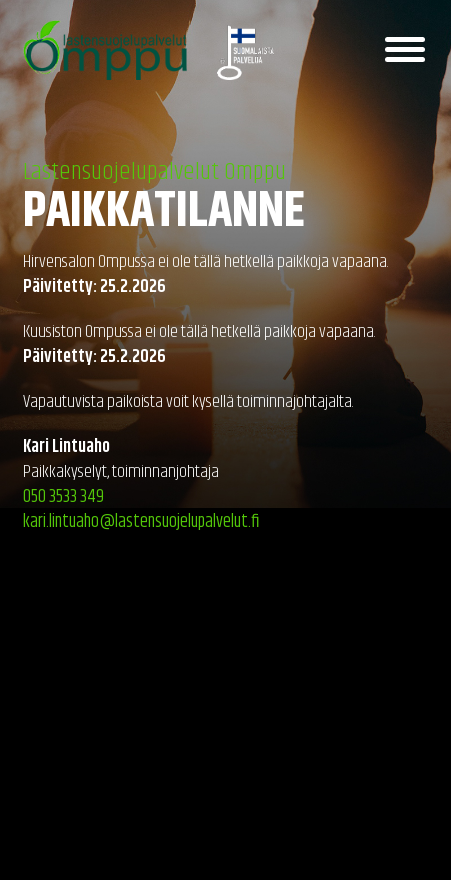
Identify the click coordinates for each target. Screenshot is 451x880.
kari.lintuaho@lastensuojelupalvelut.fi (141, 522)
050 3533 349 (63, 497)
